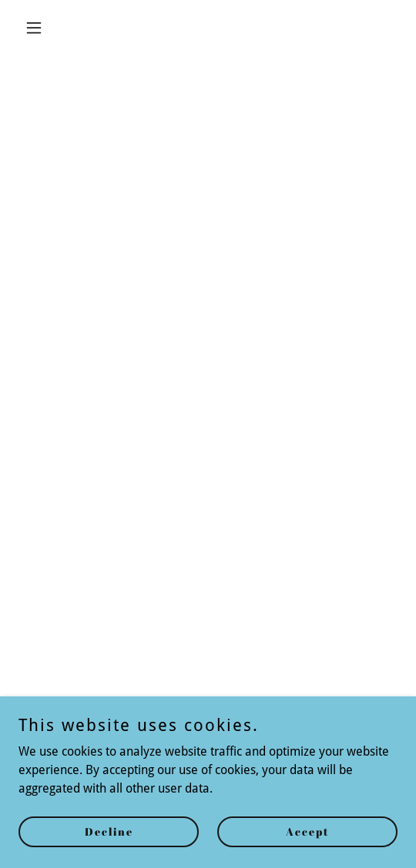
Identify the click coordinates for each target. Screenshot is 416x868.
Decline (109, 831)
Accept (308, 831)
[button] (47, 28)
